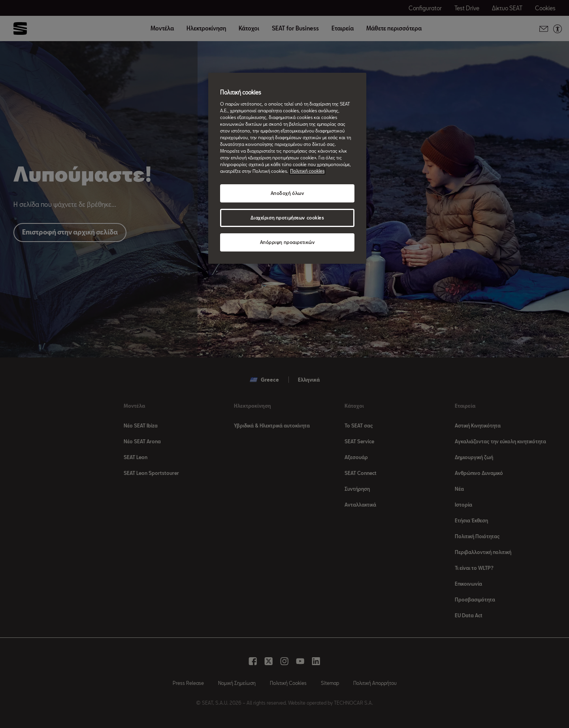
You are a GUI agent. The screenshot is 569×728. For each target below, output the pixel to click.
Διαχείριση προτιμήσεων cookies (287, 218)
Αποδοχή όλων (287, 193)
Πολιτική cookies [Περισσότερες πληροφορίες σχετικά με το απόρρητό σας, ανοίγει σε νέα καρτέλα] (307, 171)
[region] (287, 168)
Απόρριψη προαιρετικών (287, 242)
